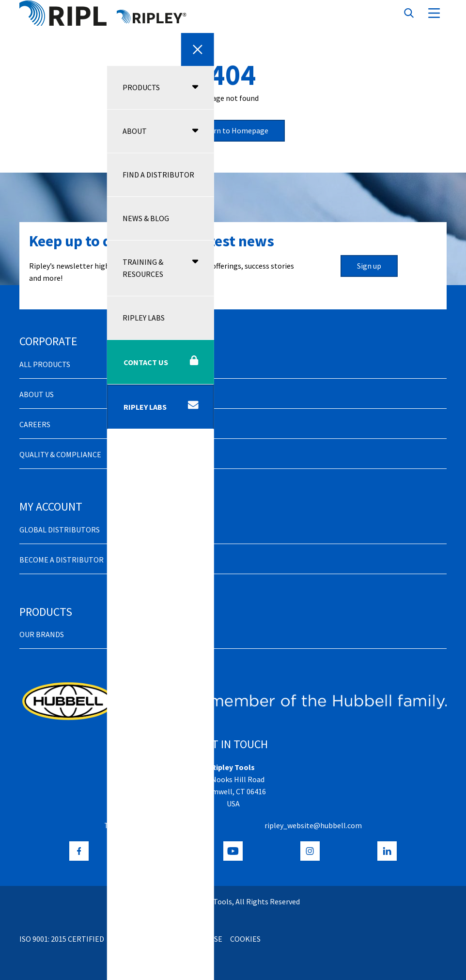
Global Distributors (60, 530)
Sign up (369, 266)
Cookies (245, 939)
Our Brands (42, 634)
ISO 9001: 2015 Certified (62, 939)
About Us (37, 394)
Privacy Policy (139, 939)
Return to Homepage (233, 130)
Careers (35, 424)
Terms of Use (198, 939)
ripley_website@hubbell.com (313, 825)
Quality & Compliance (60, 454)
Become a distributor (62, 560)
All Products (45, 364)
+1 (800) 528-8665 (141, 825)
